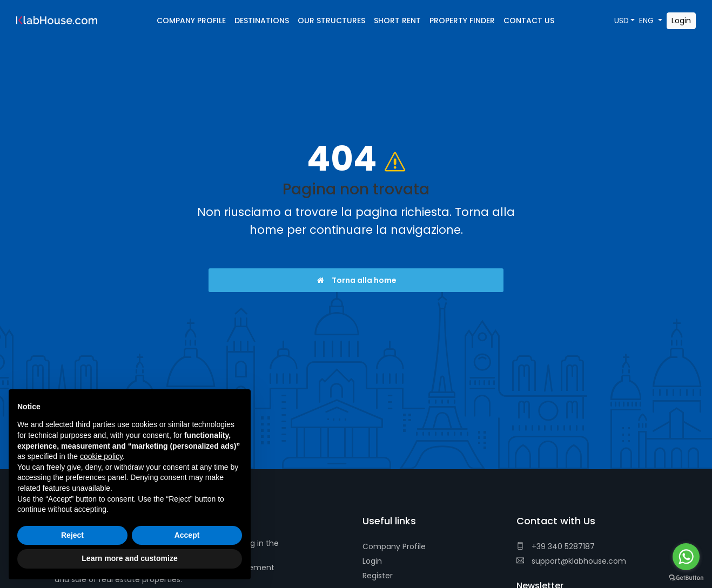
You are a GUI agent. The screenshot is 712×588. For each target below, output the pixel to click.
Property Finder (462, 21)
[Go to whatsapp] (686, 557)
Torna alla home (356, 280)
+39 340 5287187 (556, 546)
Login (372, 561)
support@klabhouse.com (571, 561)
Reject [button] (72, 535)
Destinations (262, 21)
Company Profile (394, 546)
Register (378, 576)
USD (622, 21)
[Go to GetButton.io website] (686, 577)
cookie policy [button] (101, 456)
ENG (647, 21)
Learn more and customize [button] (129, 558)
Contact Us (529, 21)
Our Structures (331, 21)
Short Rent (397, 21)
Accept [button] (187, 535)
